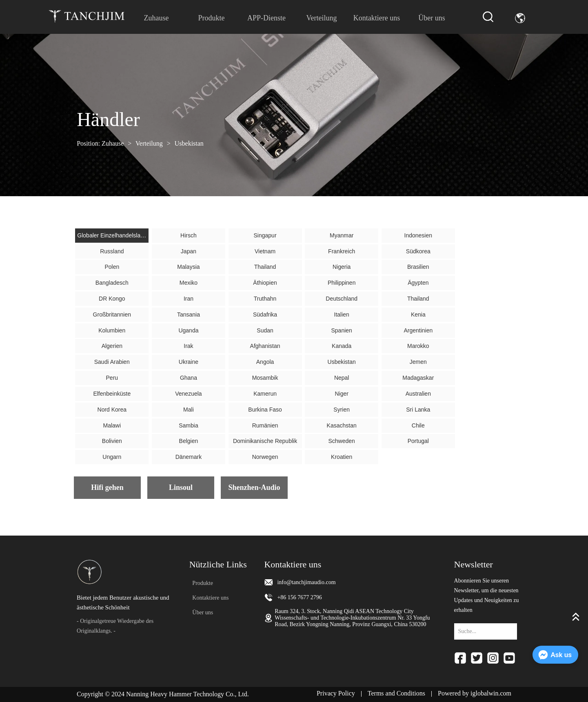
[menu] (294, 18)
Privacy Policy (336, 693)
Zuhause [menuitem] (156, 18)
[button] (211, 18)
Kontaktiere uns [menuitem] (377, 18)
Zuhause (113, 143)
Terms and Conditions (396, 693)
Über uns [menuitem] (432, 18)
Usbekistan (188, 143)
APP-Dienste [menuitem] (266, 18)
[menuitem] (211, 18)
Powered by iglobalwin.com (475, 693)
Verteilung (149, 143)
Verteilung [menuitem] (322, 18)
